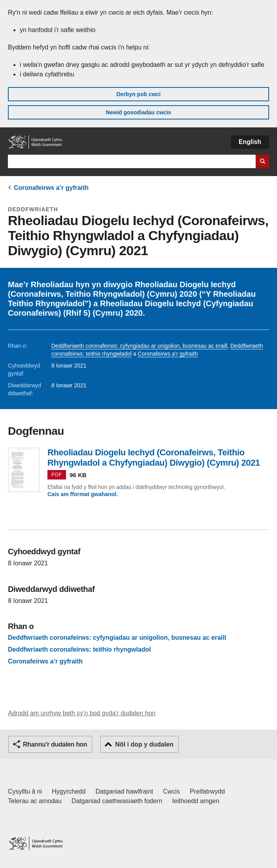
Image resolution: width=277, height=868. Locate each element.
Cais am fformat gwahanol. (83, 494)
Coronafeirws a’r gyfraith (51, 188)
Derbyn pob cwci (138, 94)
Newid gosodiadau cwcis (139, 112)
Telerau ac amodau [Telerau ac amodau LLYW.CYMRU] (35, 801)
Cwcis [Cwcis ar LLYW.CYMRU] (172, 791)
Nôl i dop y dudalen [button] (144, 744)
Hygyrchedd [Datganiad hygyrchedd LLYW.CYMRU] (69, 791)
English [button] (250, 142)
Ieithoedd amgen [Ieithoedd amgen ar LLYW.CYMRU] (196, 801)
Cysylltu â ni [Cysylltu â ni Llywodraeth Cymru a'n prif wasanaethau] (25, 791)
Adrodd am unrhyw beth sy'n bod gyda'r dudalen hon (82, 713)
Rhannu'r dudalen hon (55, 744)
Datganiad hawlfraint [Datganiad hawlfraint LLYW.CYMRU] (124, 791)
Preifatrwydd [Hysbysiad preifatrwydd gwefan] (207, 791)
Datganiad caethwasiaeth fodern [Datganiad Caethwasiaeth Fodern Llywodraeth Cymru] (117, 801)
